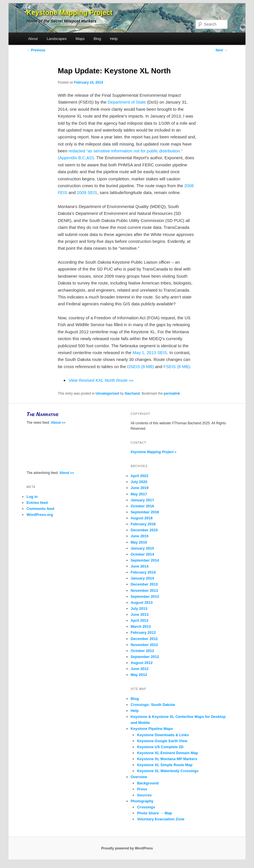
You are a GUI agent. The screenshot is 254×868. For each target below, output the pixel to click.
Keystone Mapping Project (69, 12)
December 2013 (144, 584)
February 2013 (143, 632)
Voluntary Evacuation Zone (161, 819)
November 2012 (144, 645)
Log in (32, 497)
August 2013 (142, 602)
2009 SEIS (87, 192)
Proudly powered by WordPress (127, 848)
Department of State (127, 102)
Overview (139, 777)
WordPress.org (40, 515)
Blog (97, 39)
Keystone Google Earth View (162, 741)
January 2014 (142, 578)
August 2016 (142, 518)
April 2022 (140, 476)
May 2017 (139, 494)
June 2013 (140, 614)
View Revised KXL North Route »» (101, 380)
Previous (36, 50)
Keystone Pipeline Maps (152, 729)
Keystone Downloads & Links (163, 735)
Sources (144, 795)
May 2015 (139, 542)
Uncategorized (107, 393)
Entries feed (37, 503)
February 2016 (143, 524)
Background (148, 783)
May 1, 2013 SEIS (150, 353)
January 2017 (142, 500)
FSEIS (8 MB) (177, 367)
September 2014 (145, 560)
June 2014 (140, 566)
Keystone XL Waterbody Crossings (168, 771)
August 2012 (142, 663)
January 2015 (142, 548)
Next (221, 50)
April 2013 (140, 620)
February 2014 (143, 572)
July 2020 (139, 482)
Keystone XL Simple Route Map (165, 765)
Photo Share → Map (154, 813)
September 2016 (145, 512)
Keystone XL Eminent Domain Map (167, 753)
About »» (58, 423)
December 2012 (144, 639)
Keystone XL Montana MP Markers (167, 759)
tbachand (132, 393)
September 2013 (145, 597)
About (33, 39)
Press (142, 789)
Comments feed (40, 509)
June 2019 (140, 488)
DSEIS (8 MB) (140, 367)
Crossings (146, 807)
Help (114, 39)
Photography (142, 801)
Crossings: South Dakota (153, 705)
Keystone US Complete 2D (160, 747)
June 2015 (140, 536)
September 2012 (145, 657)
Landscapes (57, 39)
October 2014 (142, 554)
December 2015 (144, 530)
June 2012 (140, 669)
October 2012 (142, 651)
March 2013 (141, 626)
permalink (172, 393)
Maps (80, 39)
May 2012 (139, 675)
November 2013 (144, 591)
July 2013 (139, 608)
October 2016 (142, 506)
